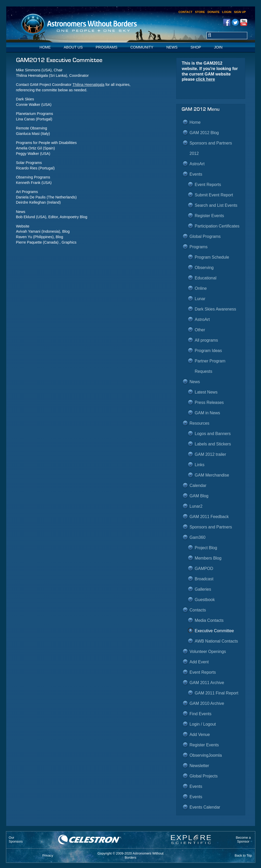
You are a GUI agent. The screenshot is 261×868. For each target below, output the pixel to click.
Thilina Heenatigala (89, 85)
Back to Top (243, 855)
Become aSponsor (243, 839)
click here (206, 79)
